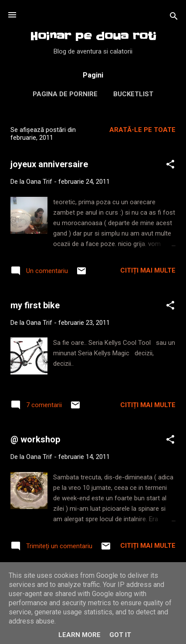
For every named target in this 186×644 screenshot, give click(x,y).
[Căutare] (174, 18)
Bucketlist (133, 94)
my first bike (35, 305)
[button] (170, 166)
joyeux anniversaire (49, 164)
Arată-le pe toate (142, 130)
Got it (120, 635)
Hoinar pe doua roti (93, 36)
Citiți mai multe (148, 270)
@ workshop (35, 439)
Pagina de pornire (65, 94)
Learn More (79, 635)
